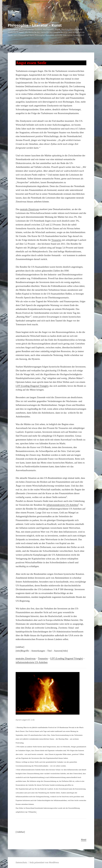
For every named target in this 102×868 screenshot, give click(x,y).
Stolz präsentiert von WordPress (44, 862)
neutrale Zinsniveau (29, 209)
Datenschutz (21, 862)
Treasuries (56, 240)
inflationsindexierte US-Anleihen (62, 505)
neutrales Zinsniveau (26, 658)
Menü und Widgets (91, 26)
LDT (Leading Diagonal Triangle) (32, 386)
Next (84, 840)
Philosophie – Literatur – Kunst (35, 25)
